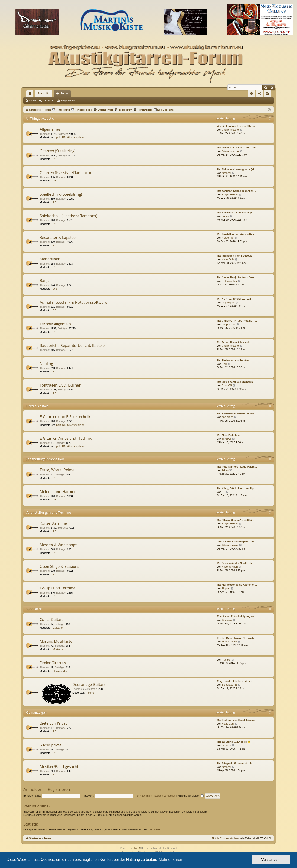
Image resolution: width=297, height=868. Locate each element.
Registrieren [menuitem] (268, 94)
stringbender (60, 671)
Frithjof (226, 216)
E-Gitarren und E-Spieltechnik (65, 417)
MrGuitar (155, 829)
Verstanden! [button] (271, 860)
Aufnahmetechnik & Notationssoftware (73, 302)
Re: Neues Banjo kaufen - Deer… (237, 277)
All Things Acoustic (40, 118)
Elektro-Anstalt (37, 406)
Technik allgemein (55, 324)
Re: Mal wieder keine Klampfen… (237, 585)
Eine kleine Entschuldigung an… (237, 616)
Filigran (226, 588)
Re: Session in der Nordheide (235, 563)
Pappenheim (229, 324)
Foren (64, 94)
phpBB (136, 848)
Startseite (44, 94)
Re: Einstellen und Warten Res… (237, 234)
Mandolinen (50, 259)
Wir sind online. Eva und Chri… (236, 126)
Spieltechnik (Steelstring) (61, 194)
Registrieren (68, 100)
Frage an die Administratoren (235, 681)
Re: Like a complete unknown (235, 382)
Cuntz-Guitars (52, 620)
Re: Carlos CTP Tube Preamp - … (237, 321)
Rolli (224, 364)
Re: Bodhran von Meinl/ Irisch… (236, 720)
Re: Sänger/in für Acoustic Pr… (236, 763)
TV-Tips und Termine (57, 588)
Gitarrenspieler (75, 137)
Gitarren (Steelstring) (58, 151)
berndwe (227, 439)
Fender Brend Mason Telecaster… (237, 638)
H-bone (90, 693)
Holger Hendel (230, 194)
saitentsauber (229, 281)
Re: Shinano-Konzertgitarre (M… (237, 169)
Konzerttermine (53, 523)
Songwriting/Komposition (45, 459)
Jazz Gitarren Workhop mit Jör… (237, 542)
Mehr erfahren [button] (170, 860)
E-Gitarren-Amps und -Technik (66, 438)
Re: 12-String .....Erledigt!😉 (234, 742)
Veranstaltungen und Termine (48, 512)
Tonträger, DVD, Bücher (60, 385)
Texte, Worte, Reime (57, 470)
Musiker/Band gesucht (59, 767)
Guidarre (58, 628)
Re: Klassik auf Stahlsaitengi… (236, 213)
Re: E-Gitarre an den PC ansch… (237, 413)
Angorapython (230, 567)
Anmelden (48, 100)
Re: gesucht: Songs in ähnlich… (237, 191)
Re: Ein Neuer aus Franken (233, 360)
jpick (58, 137)
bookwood (228, 417)
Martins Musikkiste (56, 641)
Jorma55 (227, 385)
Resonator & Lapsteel (58, 237)
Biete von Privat (53, 723)
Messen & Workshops (58, 545)
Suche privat (50, 745)
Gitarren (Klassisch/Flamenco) (65, 173)
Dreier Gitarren (53, 663)
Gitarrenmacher (231, 130)
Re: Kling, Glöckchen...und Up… (237, 488)
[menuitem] (252, 94)
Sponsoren (34, 609)
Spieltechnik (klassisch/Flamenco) (68, 216)
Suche (32, 100)
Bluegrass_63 (230, 685)
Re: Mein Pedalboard (230, 435)
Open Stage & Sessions (59, 566)
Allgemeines (50, 129)
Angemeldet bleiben (191, 796)
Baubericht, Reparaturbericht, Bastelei (73, 345)
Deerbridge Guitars (89, 684)
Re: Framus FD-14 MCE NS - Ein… (238, 148)
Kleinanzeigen (36, 712)
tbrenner (227, 173)
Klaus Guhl (228, 259)
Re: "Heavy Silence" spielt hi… (236, 520)
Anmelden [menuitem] (260, 94)
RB (64, 137)
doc (55, 289)
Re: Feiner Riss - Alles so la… (235, 342)
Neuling (46, 364)
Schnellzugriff (31, 94)
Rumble (226, 660)
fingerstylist (228, 303)
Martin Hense (60, 649)
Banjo (45, 281)
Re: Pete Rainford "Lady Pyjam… (237, 467)
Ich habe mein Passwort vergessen (156, 796)
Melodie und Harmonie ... (62, 492)
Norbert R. (228, 238)
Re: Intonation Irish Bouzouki (235, 256)
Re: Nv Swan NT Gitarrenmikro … (237, 299)
